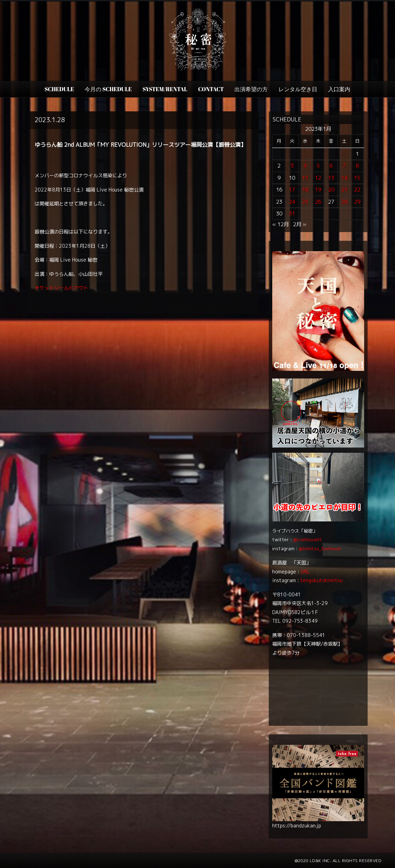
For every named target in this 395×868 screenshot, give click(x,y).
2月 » (300, 224)
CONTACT (211, 89)
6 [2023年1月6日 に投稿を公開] (331, 166)
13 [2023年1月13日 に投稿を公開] (331, 178)
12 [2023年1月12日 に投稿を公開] (318, 178)
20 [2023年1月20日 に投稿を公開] (331, 190)
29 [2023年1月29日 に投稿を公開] (357, 202)
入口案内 (339, 89)
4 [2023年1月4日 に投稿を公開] (305, 166)
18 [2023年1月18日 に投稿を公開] (305, 190)
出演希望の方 (251, 89)
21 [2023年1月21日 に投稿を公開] (344, 190)
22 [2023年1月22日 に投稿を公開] (357, 190)
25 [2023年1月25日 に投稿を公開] (305, 202)
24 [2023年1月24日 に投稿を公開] (292, 202)
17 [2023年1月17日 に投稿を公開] (292, 190)
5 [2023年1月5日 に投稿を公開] (318, 166)
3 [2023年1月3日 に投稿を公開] (292, 166)
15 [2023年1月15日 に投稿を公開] (357, 178)
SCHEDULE (59, 89)
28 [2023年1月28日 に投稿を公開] (344, 202)
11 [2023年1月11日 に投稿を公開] (305, 178)
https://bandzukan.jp (297, 826)
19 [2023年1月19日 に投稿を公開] (318, 190)
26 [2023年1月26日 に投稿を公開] (318, 202)
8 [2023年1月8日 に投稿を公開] (357, 166)
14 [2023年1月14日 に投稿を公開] (344, 178)
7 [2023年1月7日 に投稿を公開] (344, 166)
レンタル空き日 (298, 89)
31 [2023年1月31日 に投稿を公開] (292, 214)
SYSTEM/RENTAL (165, 89)
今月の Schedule (108, 89)
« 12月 (281, 224)
